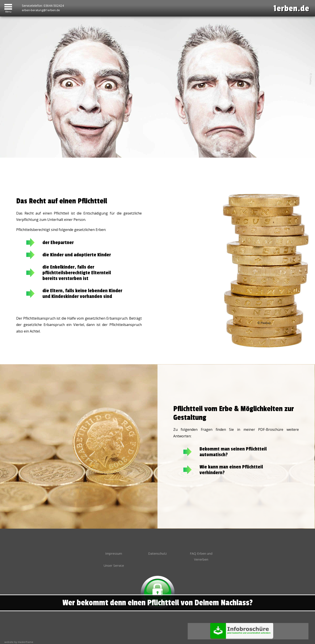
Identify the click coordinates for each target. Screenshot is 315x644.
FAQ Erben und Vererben (201, 550)
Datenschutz (157, 547)
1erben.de (289, 8)
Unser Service (114, 560)
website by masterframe (19, 637)
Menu (8, 11)
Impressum (114, 547)
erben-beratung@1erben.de (41, 9)
